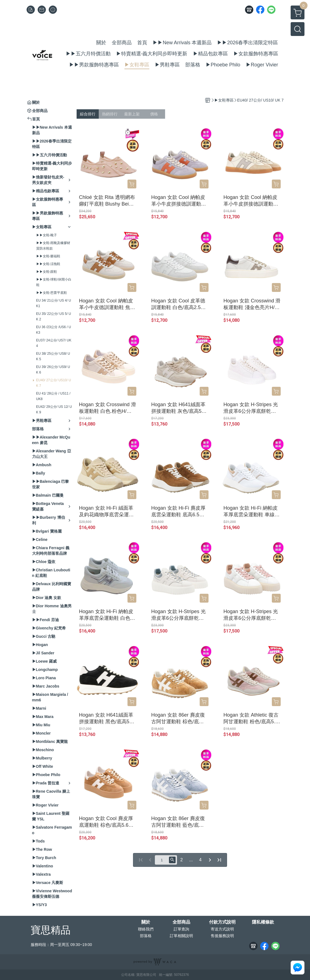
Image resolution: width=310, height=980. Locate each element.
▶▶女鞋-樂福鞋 (48, 256)
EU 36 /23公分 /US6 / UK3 (54, 330)
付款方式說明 (222, 922)
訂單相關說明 (181, 936)
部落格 (146, 936)
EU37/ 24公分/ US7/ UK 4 (54, 343)
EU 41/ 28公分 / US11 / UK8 (53, 396)
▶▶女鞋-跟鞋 (47, 272)
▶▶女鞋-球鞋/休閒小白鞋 (54, 282)
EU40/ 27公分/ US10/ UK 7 (54, 383)
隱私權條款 (263, 922)
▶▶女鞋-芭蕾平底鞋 (52, 293)
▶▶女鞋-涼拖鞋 (48, 264)
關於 (146, 922)
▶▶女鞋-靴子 (47, 235)
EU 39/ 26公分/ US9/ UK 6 (53, 370)
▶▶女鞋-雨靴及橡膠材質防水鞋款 (53, 246)
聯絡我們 (146, 929)
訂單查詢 (181, 929)
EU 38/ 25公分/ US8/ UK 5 (53, 356)
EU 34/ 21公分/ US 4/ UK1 (54, 303)
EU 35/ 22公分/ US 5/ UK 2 (54, 317)
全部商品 (181, 922)
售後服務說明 (222, 936)
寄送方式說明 (222, 929)
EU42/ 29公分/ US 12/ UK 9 (54, 409)
